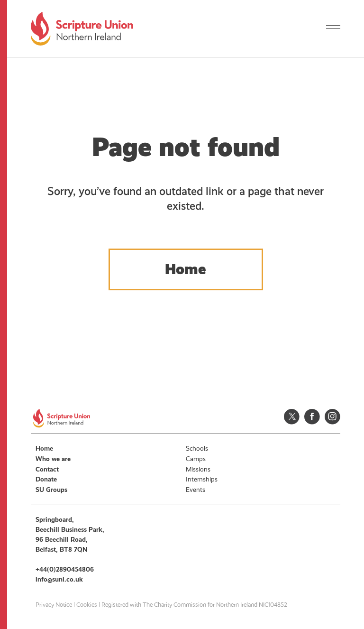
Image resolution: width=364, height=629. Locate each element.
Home (186, 269)
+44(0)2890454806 (65, 569)
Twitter (292, 417)
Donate (46, 479)
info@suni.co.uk (59, 579)
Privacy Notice (54, 605)
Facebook (312, 417)
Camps (196, 459)
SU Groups (51, 490)
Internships (202, 479)
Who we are (53, 459)
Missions (198, 469)
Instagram (332, 417)
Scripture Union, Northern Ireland (82, 29)
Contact (47, 469)
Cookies (87, 605)
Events (196, 490)
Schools (197, 449)
